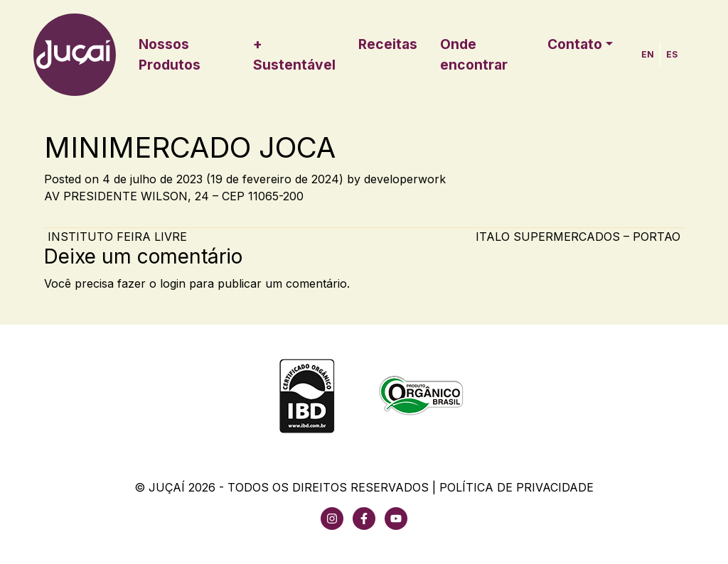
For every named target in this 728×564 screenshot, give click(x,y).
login (173, 283)
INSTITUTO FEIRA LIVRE (116, 237)
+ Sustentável (294, 54)
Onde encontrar (474, 54)
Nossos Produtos (170, 54)
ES (672, 54)
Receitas (388, 44)
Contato (575, 44)
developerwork (405, 179)
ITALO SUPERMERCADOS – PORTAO (580, 237)
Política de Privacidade (516, 487)
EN (648, 54)
